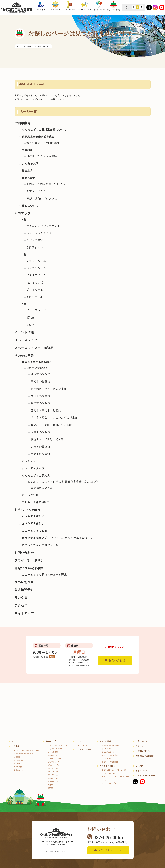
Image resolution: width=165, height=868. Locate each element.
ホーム (15, 741)
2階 (24, 255)
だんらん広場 (35, 283)
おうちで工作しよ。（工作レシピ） (115, 770)
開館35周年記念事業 (29, 568)
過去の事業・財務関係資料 (43, 143)
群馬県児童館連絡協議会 (37, 362)
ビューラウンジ (36, 310)
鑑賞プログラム (36, 191)
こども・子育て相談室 (36, 502)
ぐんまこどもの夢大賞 (36, 476)
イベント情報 (24, 332)
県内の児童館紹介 (37, 368)
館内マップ (23, 213)
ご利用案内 (23, 123)
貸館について (30, 206)
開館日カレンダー (115, 647)
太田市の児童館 (41, 396)
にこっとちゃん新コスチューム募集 (44, 575)
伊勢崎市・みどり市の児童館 (49, 389)
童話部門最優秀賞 (42, 488)
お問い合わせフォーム (108, 850)
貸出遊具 (27, 171)
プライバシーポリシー (31, 560)
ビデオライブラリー (39, 275)
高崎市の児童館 (41, 381)
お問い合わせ (24, 553)
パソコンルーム (36, 268)
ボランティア (30, 461)
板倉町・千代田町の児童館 (47, 439)
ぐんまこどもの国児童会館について (44, 130)
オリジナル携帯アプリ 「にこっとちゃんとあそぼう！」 (57, 538)
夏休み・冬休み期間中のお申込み (47, 184)
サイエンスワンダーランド (43, 226)
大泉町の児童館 (41, 447)
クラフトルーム (36, 261)
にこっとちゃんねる (35, 531)
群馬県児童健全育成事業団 (38, 137)
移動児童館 (29, 178)
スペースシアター (28, 340)
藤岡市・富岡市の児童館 (46, 410)
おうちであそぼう (28, 510)
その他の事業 (24, 356)
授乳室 (31, 318)
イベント (80, 741)
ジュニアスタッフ (33, 468)
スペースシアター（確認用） (35, 348)
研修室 (31, 325)
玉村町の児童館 (41, 432)
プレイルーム (35, 290)
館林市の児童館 (41, 403)
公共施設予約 (24, 590)
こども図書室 (35, 240)
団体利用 (27, 150)
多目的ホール (35, 297)
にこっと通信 (30, 495)
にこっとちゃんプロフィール (40, 545)
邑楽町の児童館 (41, 454)
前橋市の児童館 (41, 374)
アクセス (21, 605)
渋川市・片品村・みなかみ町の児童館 (54, 418)
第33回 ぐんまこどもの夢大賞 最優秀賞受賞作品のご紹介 (62, 482)
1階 (24, 220)
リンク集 (21, 598)
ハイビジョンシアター (41, 233)
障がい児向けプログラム (42, 199)
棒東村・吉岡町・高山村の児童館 (51, 425)
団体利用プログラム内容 (42, 156)
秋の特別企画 (24, 582)
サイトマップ (24, 613)
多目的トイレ (35, 247)
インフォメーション (85, 745)
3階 (24, 304)
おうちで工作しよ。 (34, 516)
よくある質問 (30, 163)
